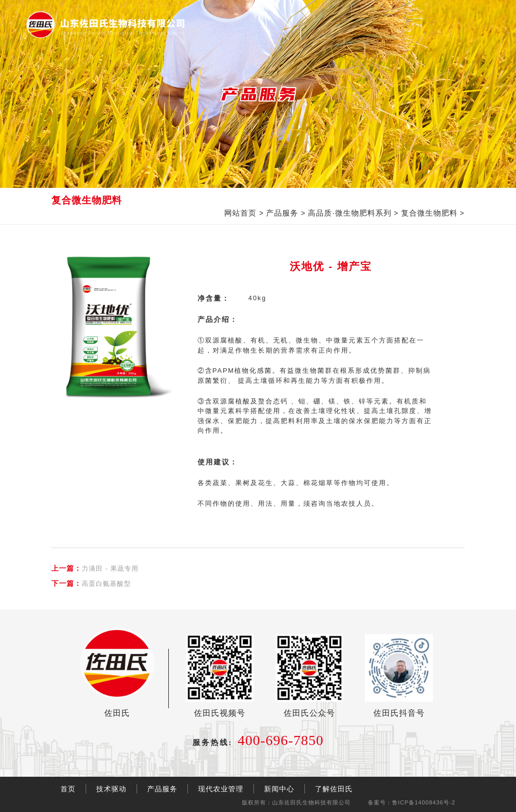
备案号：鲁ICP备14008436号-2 (412, 802)
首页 (68, 789)
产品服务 (282, 213)
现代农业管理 (221, 789)
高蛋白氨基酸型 (91, 583)
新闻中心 (279, 789)
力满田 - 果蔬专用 (95, 568)
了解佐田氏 (334, 789)
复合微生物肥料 (429, 213)
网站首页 (240, 213)
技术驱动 (111, 789)
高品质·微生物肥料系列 (349, 213)
